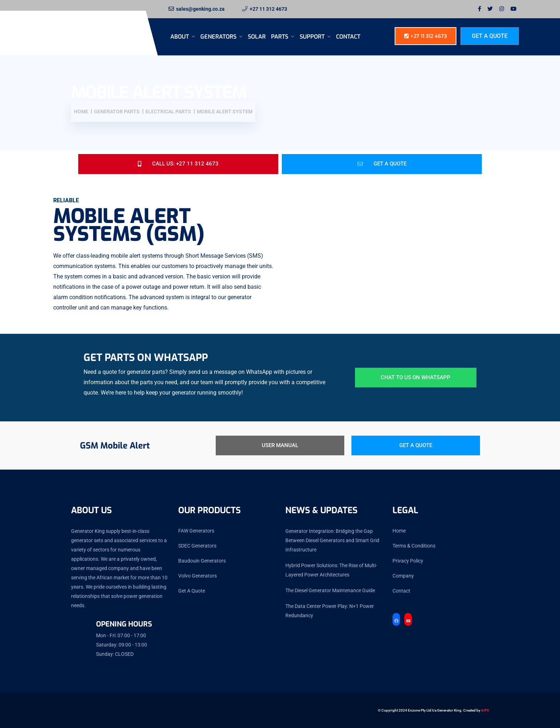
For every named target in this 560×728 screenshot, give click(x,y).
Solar (257, 37)
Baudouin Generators (202, 561)
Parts (280, 37)
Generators (219, 37)
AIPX (485, 710)
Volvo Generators (197, 576)
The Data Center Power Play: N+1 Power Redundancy (330, 611)
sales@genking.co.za (200, 9)
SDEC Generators (197, 546)
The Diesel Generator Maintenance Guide (330, 590)
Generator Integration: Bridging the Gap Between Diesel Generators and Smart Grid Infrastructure (332, 540)
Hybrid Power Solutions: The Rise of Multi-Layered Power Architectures (331, 570)
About (180, 37)
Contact (348, 37)
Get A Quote (490, 36)
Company (403, 576)
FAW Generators (196, 531)
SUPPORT (313, 37)
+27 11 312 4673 (268, 9)
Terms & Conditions (414, 546)
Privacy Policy (408, 561)
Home (399, 531)
